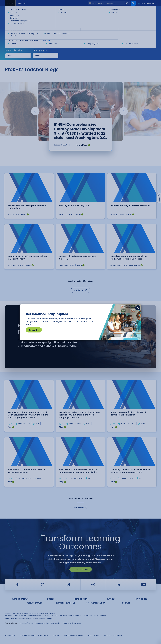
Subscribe (34, 330)
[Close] (138, 308)
